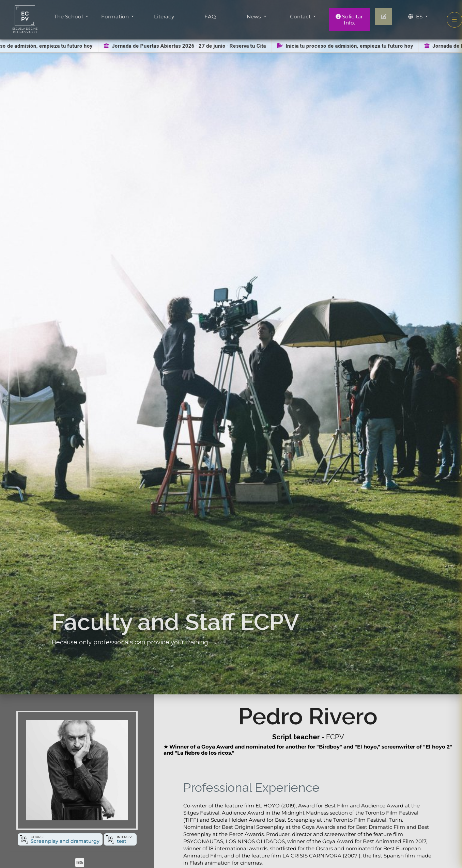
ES (416, 17)
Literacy (164, 17)
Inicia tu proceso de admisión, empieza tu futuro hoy (347, 46)
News (255, 17)
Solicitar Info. (349, 20)
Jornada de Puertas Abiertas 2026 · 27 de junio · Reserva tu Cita (187, 46)
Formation (116, 17)
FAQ (210, 17)
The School (69, 17)
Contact (301, 17)
